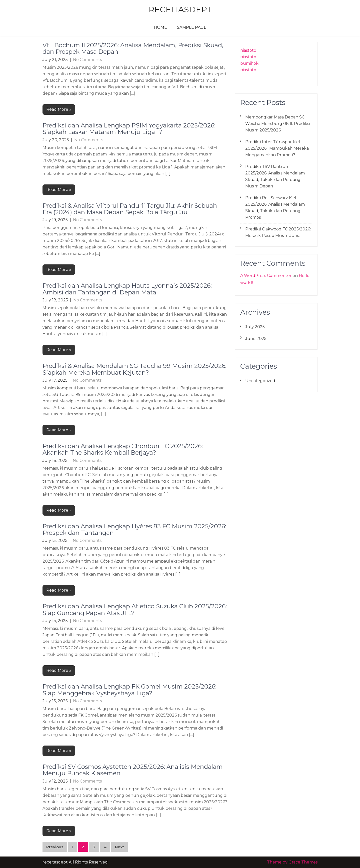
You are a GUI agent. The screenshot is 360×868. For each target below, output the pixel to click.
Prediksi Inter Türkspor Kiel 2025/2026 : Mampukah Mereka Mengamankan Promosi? (277, 148)
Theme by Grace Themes (292, 862)
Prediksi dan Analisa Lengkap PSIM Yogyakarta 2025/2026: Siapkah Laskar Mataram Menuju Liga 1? (129, 129)
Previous (55, 847)
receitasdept (180, 9)
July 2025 (255, 327)
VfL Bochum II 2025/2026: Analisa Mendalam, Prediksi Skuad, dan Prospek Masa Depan (133, 48)
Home (160, 27)
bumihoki (250, 63)
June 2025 (256, 339)
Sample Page (192, 27)
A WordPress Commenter (266, 276)
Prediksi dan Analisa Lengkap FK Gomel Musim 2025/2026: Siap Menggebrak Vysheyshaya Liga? (129, 690)
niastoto (248, 50)
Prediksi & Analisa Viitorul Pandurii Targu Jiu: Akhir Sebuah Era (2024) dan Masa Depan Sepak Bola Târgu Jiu (130, 209)
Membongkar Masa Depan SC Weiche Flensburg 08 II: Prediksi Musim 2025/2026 (277, 124)
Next (119, 847)
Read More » (59, 109)
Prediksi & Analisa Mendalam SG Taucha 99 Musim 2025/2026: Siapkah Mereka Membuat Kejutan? (134, 369)
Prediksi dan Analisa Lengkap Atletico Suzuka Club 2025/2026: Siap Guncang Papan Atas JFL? (135, 609)
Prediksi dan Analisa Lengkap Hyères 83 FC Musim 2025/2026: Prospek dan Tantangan (134, 529)
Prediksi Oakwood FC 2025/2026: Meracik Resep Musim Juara (278, 232)
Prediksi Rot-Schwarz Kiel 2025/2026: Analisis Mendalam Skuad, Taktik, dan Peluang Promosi (275, 208)
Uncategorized (260, 381)
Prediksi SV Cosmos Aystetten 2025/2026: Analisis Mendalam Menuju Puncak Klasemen (133, 770)
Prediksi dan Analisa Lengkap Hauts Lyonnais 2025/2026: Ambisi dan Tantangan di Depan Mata (127, 289)
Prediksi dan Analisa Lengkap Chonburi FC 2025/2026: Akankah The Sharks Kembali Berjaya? (123, 449)
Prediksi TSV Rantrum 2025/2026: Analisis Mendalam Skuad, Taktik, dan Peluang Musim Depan (275, 176)
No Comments (87, 60)
